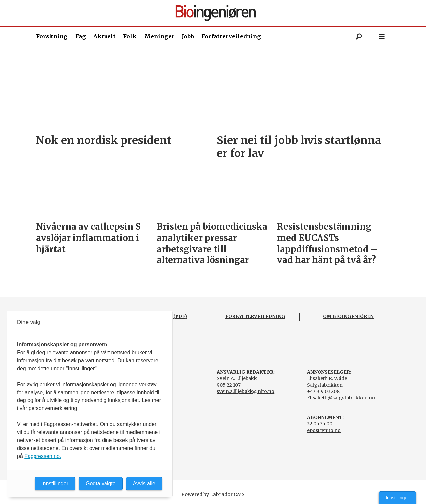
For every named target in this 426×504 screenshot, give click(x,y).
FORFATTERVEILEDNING (255, 316)
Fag (81, 36)
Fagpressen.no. (43, 456)
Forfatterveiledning (231, 36)
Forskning (52, 36)
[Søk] (359, 36)
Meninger (159, 36)
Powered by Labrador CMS (213, 494)
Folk (130, 36)
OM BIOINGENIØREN (348, 316)
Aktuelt (105, 36)
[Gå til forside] (216, 13)
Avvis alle (144, 484)
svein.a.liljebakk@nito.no (246, 391)
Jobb (188, 36)
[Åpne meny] (382, 37)
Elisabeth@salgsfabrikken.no (341, 398)
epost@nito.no (324, 430)
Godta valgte (101, 484)
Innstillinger (397, 498)
